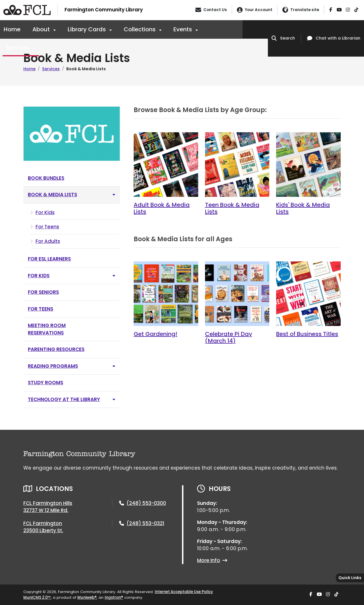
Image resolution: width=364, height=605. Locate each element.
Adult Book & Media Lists (162, 208)
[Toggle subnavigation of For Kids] (114, 276)
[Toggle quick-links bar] (350, 578)
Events (183, 29)
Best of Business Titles (307, 334)
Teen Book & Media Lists (232, 208)
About (42, 29)
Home (12, 29)
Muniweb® (87, 597)
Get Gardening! (155, 334)
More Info (212, 560)
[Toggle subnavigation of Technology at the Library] (114, 399)
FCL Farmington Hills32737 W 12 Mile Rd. (48, 507)
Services (18, 48)
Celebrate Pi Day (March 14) (229, 337)
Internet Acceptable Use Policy (184, 592)
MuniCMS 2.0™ (37, 597)
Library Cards (87, 29)
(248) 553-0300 (146, 503)
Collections (140, 29)
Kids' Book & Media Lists (303, 208)
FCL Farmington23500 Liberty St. (43, 527)
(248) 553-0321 (145, 523)
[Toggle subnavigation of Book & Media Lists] (114, 195)
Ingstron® (114, 597)
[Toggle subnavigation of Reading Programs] (114, 366)
